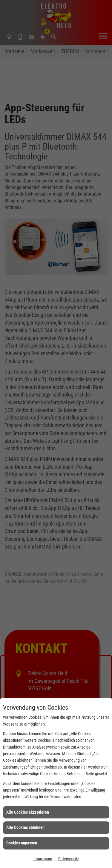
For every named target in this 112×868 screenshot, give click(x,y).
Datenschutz (69, 859)
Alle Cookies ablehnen (25, 827)
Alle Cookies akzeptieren (28, 812)
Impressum (43, 859)
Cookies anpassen (22, 843)
